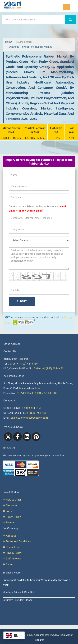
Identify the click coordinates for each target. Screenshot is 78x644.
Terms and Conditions (17, 541)
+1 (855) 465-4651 (37, 413)
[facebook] (17, 437)
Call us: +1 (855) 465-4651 (48, 369)
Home (9, 42)
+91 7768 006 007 (26, 393)
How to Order (12, 500)
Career (8, 564)
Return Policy (12, 517)
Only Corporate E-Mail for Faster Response (37, 209)
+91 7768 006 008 (47, 393)
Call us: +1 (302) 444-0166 (23, 364)
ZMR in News (12, 559)
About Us (10, 536)
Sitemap (9, 523)
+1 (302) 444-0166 (31, 408)
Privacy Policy (12, 553)
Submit (22, 301)
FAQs (7, 511)
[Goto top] (2, 627)
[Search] (70, 19)
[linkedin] (27, 437)
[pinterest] (36, 437)
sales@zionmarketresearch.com (29, 418)
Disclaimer (10, 505)
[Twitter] (8, 437)
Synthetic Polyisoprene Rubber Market (30, 47)
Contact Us (11, 547)
